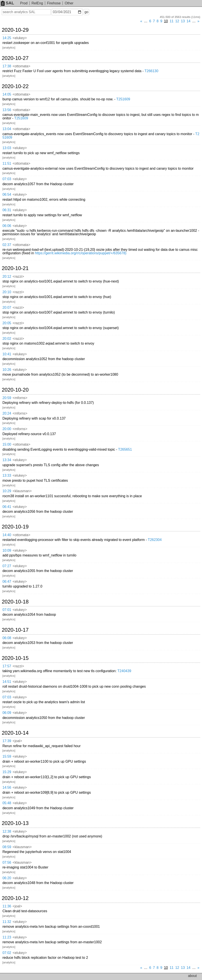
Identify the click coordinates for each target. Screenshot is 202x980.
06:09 (7, 713)
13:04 (7, 129)
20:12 (7, 276)
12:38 (7, 831)
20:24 (7, 413)
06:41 (7, 507)
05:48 (7, 803)
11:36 (7, 906)
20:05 (7, 323)
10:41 (7, 354)
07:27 (7, 566)
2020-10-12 (15, 898)
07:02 (7, 953)
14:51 (7, 682)
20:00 (7, 429)
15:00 (7, 444)
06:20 (7, 878)
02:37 (7, 245)
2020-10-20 (15, 390)
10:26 (7, 370)
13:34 (7, 460)
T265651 (125, 449)
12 (177, 21)
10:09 (7, 550)
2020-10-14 (15, 733)
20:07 (7, 308)
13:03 (7, 148)
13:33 (7, 475)
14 (188, 21)
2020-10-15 (15, 658)
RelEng (37, 3)
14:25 (7, 38)
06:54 (7, 194)
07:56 (7, 862)
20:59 (7, 398)
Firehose (54, 3)
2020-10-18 (15, 602)
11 (172, 21)
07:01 (7, 610)
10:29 (7, 491)
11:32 (7, 922)
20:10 (7, 292)
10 (166, 21)
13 (183, 21)
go (86, 12)
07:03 (7, 179)
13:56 (7, 110)
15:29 (7, 772)
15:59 (7, 756)
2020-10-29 (15, 30)
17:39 (7, 741)
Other (69, 3)
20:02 (7, 339)
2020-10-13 (15, 823)
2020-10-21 (15, 268)
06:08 (7, 638)
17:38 (7, 66)
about (192, 976)
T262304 (155, 540)
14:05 (7, 94)
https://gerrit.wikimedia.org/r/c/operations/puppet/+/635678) (81, 253)
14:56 (7, 787)
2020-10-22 (15, 86)
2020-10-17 (15, 630)
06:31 (7, 210)
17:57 (7, 666)
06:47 (7, 582)
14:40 (7, 535)
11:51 (7, 163)
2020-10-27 (15, 58)
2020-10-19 (15, 527)
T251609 (123, 99)
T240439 (124, 671)
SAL (7, 3)
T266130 (151, 71)
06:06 (7, 226)
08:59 (7, 847)
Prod (24, 3)
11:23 (7, 937)
